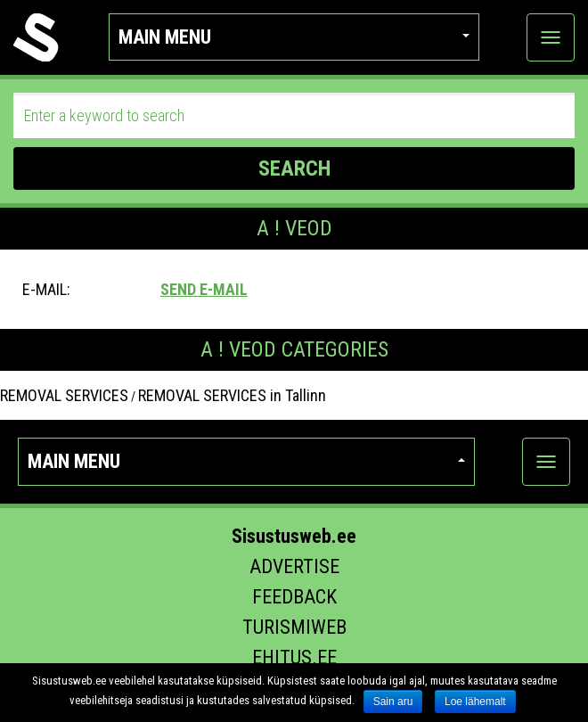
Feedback (294, 597)
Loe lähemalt (475, 701)
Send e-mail (204, 289)
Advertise (294, 566)
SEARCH (294, 168)
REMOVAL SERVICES (64, 395)
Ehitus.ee (294, 657)
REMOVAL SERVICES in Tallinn (232, 395)
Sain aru (393, 701)
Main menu (294, 37)
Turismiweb (294, 627)
